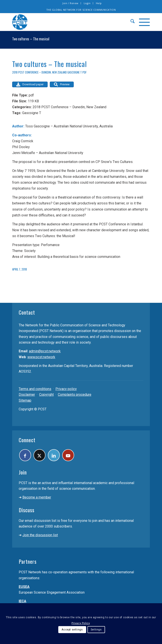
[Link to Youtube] (68, 455)
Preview (62, 84)
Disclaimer (27, 395)
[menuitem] (71, 3)
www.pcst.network (41, 357)
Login (87, 3)
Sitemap (25, 400)
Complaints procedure (75, 395)
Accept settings (72, 630)
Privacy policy (66, 389)
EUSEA (24, 587)
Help (99, 3)
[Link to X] (39, 455)
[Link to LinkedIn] (54, 455)
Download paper (30, 84)
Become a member (37, 497)
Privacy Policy (81, 623)
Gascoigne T (75, 72)
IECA (23, 601)
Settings (96, 630)
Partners (28, 561)
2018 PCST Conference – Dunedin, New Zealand (39, 72)
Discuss (27, 510)
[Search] (130, 22)
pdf (84, 72)
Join (23, 472)
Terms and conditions (35, 389)
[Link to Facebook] (25, 455)
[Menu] (142, 22)
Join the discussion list (40, 535)
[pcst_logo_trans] (67, 22)
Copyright (46, 395)
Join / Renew (70, 3)
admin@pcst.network (45, 351)
